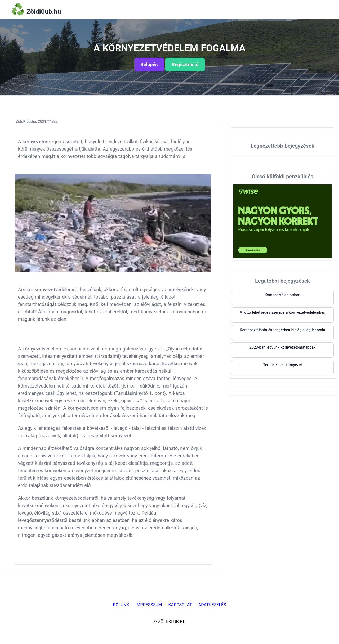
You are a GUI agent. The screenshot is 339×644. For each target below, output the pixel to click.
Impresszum (149, 605)
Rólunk (121, 605)
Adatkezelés (212, 605)
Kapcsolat (180, 605)
